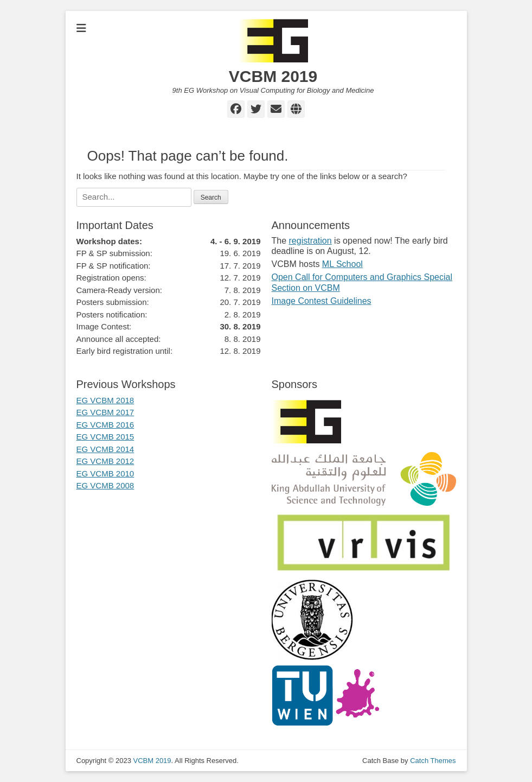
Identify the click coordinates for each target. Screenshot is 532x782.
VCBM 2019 (273, 76)
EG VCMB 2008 (105, 485)
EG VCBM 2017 (105, 412)
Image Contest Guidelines (322, 301)
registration (310, 241)
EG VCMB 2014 (105, 449)
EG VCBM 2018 (105, 400)
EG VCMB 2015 (105, 437)
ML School (342, 264)
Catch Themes (433, 761)
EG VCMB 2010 (105, 473)
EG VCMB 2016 (105, 425)
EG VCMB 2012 (105, 461)
